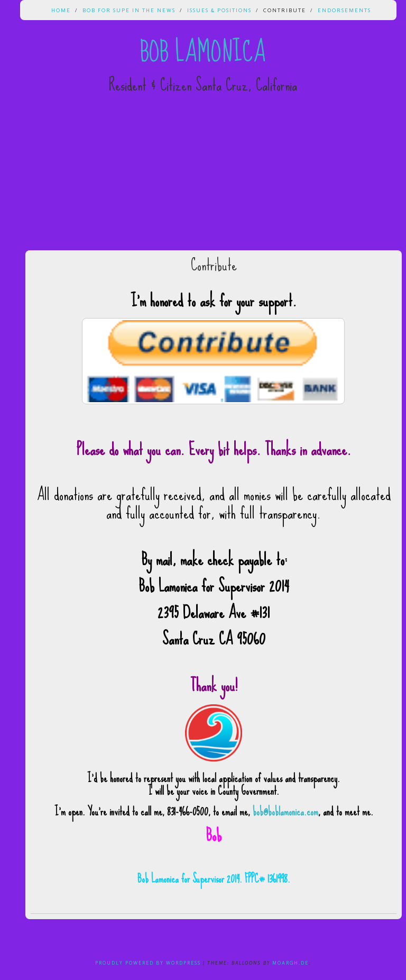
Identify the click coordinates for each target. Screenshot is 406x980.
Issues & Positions (219, 10)
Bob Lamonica (203, 52)
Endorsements (344, 10)
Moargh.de (290, 963)
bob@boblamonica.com (285, 811)
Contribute (285, 10)
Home (61, 10)
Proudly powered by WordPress (148, 963)
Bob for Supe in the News (129, 10)
